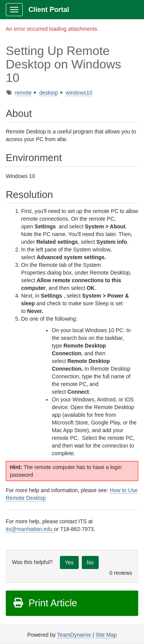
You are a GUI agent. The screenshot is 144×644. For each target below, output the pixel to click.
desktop (49, 93)
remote (23, 93)
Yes (69, 562)
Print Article (45, 603)
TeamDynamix (74, 635)
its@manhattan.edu (30, 529)
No (90, 562)
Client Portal (49, 10)
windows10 (79, 93)
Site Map (106, 635)
